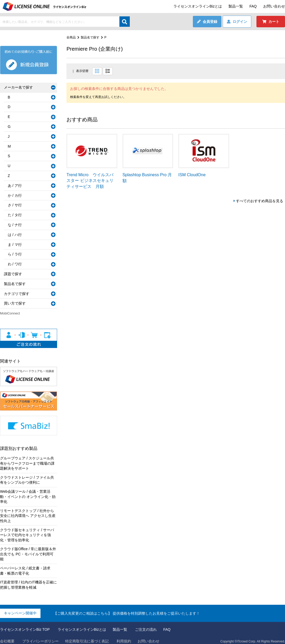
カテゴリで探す (17, 294)
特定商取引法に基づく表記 (87, 636)
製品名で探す (90, 37)
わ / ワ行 (15, 264)
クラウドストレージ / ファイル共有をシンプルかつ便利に (27, 480)
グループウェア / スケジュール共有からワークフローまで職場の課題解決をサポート (27, 463)
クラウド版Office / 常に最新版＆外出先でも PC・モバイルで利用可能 (28, 551)
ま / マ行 (15, 245)
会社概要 (7, 636)
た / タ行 (15, 215)
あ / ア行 (15, 186)
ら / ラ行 (15, 254)
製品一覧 (236, 6)
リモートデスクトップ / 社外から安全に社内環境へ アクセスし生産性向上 (28, 516)
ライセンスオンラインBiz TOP (25, 625)
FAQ (253, 6)
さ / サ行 (15, 205)
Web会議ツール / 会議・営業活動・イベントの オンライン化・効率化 (28, 497)
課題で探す (13, 274)
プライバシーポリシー (40, 636)
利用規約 (124, 636)
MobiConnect (10, 313)
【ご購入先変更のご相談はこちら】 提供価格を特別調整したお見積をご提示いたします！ (127, 608)
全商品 (71, 37)
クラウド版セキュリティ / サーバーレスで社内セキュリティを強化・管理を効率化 (27, 535)
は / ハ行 (15, 235)
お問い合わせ (274, 6)
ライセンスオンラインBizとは (198, 6)
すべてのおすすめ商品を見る (260, 201)
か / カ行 (15, 195)
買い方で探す (15, 303)
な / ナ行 (15, 225)
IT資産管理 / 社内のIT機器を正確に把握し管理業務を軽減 (28, 580)
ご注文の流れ (146, 625)
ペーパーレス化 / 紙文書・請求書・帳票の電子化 (25, 566)
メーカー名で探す (18, 87)
